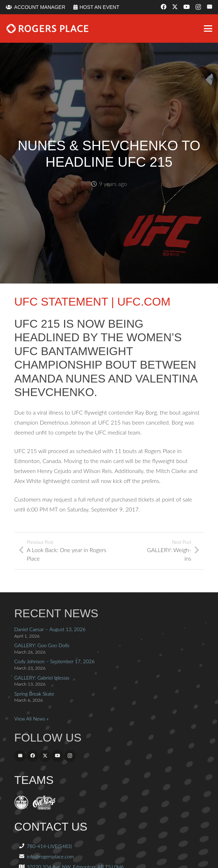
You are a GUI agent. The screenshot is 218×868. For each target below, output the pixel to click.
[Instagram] (198, 7)
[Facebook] (163, 7)
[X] (175, 7)
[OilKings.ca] (44, 808)
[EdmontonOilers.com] (21, 808)
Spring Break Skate (34, 694)
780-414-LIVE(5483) (49, 846)
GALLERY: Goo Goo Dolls (42, 645)
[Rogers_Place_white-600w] (47, 28)
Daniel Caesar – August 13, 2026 (50, 629)
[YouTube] (187, 7)
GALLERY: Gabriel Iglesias (42, 678)
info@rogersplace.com (50, 856)
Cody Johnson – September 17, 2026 (54, 661)
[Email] (209, 7)
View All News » (31, 719)
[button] (208, 28)
